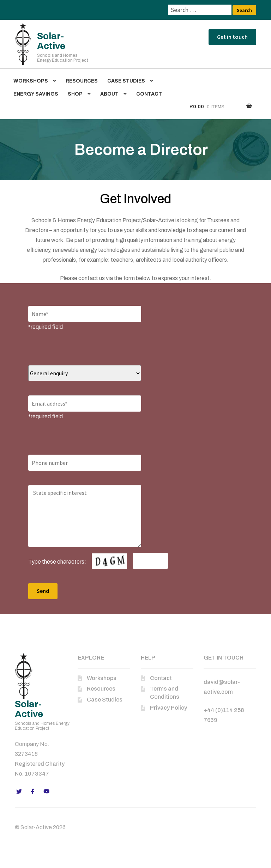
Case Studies (126, 81)
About (109, 94)
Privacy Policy (168, 708)
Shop (75, 94)
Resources (82, 81)
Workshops (31, 81)
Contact (149, 94)
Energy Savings (36, 94)
